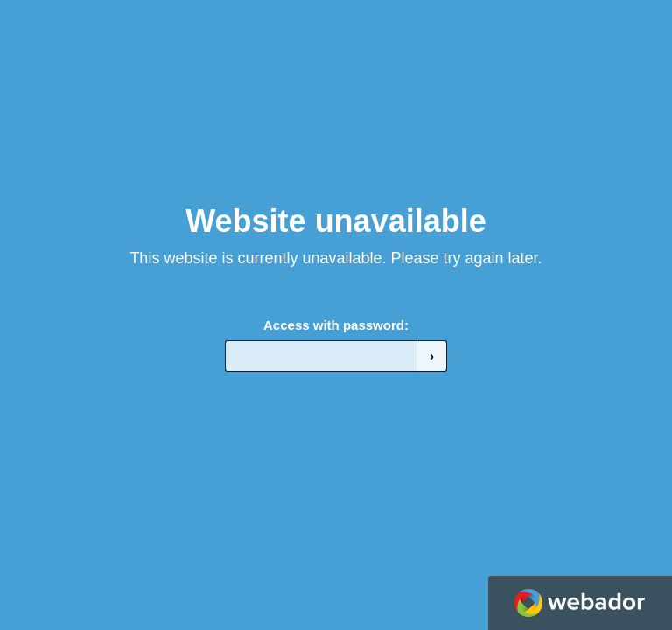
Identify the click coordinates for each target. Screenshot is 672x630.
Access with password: (336, 325)
